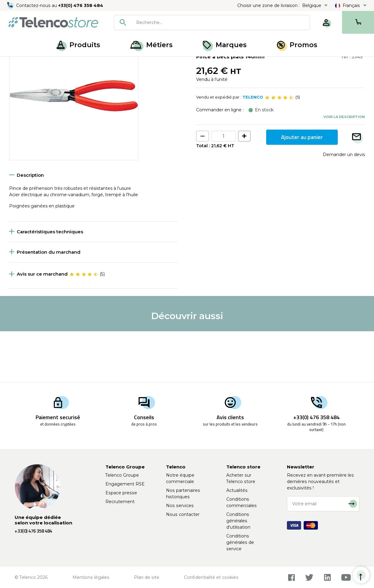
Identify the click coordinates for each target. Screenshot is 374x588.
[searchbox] (221, 23)
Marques (225, 45)
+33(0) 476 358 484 (81, 5)
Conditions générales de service (240, 542)
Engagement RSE (125, 484)
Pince (76, 63)
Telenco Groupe (122, 475)
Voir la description (344, 168)
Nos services (180, 506)
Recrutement (120, 502)
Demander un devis (344, 205)
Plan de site (147, 577)
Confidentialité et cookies (211, 577)
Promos (297, 45)
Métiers (152, 45)
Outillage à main (47, 63)
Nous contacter (183, 514)
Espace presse (121, 493)
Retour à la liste (28, 76)
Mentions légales (91, 577)
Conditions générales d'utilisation (238, 521)
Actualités (237, 490)
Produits (78, 45)
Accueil (16, 63)
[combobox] (212, 23)
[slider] (279, 148)
